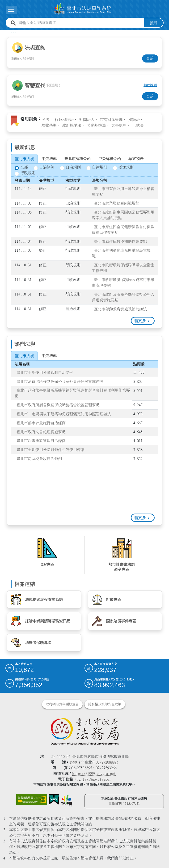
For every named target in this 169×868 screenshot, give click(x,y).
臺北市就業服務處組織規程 (117, 203)
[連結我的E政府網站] (54, 800)
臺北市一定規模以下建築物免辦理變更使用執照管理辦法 (64, 414)
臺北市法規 (24, 159)
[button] (11, 10)
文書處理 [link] (119, 125)
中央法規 (49, 159)
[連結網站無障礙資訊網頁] (32, 800)
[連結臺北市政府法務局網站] (85, 731)
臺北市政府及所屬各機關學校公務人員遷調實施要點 (123, 297)
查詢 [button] (150, 58)
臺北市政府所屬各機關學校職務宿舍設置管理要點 (58, 405)
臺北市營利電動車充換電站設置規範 (121, 253)
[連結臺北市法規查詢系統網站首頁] (83, 9)
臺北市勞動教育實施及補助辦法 (120, 309)
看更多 (140, 321)
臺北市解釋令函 (77, 159)
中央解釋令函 (110, 159)
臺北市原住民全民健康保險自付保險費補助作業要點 (123, 229)
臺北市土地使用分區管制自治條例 (45, 372)
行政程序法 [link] (64, 119)
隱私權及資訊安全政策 (105, 704)
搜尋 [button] (154, 23)
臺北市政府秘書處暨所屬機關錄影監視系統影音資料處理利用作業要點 (72, 393)
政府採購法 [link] (72, 125)
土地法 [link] (138, 125)
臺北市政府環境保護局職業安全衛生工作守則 (123, 268)
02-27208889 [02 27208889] (106, 762)
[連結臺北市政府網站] (66, 800)
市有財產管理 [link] (111, 119)
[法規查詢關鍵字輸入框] (76, 58)
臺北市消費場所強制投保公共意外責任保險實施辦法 (60, 381)
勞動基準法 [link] (96, 125)
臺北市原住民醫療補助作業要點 (120, 241)
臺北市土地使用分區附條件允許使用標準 (51, 449)
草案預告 (136, 159)
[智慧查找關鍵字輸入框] (76, 96)
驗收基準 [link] (49, 125)
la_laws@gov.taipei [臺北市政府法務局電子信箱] (94, 779)
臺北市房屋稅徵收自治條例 (39, 458)
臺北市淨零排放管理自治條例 (41, 441)
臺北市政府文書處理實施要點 (41, 432)
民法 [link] (45, 119)
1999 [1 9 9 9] (73, 762)
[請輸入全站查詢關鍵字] (80, 23)
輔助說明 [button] (150, 85)
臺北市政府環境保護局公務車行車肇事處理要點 (123, 282)
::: (13, 33)
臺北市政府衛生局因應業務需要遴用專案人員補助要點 (123, 215)
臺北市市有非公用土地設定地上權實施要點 (123, 191)
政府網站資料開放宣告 (62, 704)
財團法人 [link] (87, 119)
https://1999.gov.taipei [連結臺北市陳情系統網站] (94, 774)
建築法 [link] (134, 119)
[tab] (24, 159)
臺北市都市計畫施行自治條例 (41, 423)
